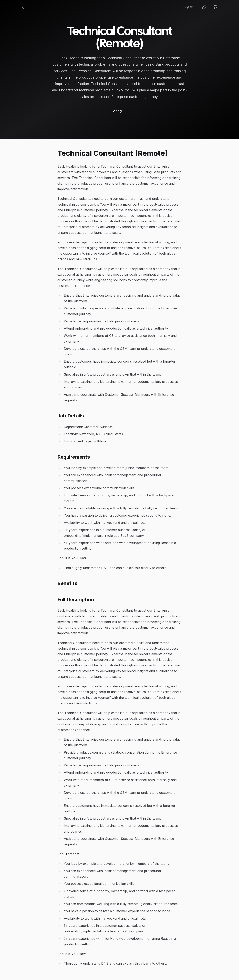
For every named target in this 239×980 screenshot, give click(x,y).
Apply (119, 111)
